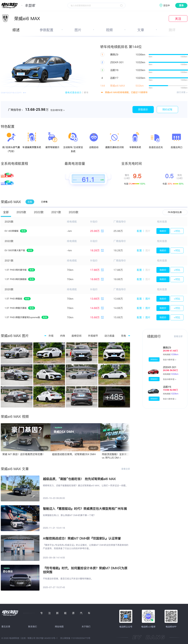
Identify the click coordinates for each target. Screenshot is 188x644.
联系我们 (32, 627)
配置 (139, 231)
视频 (109, 30)
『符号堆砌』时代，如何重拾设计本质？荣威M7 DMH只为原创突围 (85, 570)
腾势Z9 (167, 348)
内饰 (63, 336)
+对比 (177, 231)
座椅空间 (77, 336)
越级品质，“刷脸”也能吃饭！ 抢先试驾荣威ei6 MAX (79, 479)
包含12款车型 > (170, 399)
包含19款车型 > (170, 360)
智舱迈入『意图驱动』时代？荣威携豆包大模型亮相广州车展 (85, 509)
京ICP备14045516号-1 (47, 638)
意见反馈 (6, 627)
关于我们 (86, 627)
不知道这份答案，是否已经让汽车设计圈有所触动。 (68, 579)
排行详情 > (182, 92)
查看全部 (126, 469)
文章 (141, 30)
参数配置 (46, 30)
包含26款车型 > (170, 379)
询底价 (163, 231)
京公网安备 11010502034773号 (75, 638)
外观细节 (93, 336)
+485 (114, 397)
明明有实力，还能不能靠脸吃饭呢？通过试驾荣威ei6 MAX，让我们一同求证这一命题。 (85, 485)
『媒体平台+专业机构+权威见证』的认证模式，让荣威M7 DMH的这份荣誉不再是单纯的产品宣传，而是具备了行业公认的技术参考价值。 (86, 547)
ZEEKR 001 (170, 367)
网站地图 (59, 627)
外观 (51, 336)
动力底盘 (109, 336)
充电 (123, 336)
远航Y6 (167, 387)
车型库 (30, 5)
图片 (78, 30)
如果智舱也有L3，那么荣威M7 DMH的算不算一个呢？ (69, 515)
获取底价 (143, 109)
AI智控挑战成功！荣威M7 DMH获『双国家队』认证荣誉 (82, 538)
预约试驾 (167, 109)
